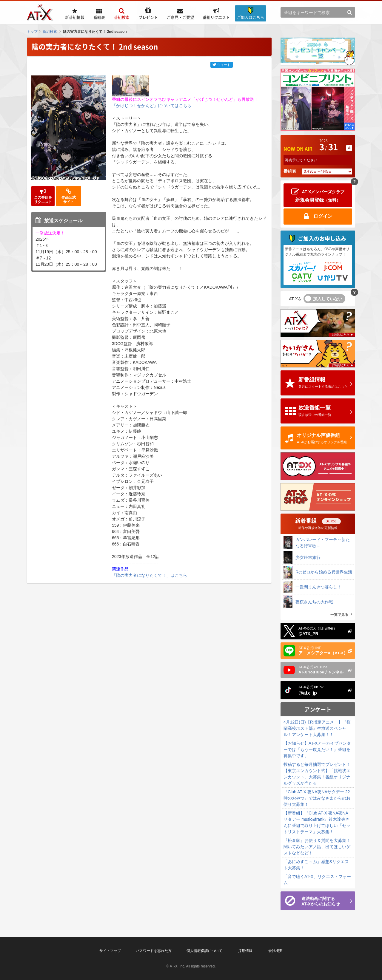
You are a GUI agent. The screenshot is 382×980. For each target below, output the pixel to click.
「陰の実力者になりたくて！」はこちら (150, 575)
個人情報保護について (204, 951)
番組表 (290, 171)
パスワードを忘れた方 (154, 951)
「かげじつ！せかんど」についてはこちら (152, 106)
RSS (334, 521)
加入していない (328, 299)
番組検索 (50, 32)
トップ (32, 32)
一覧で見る (339, 615)
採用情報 (245, 951)
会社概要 (275, 951)
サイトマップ (110, 951)
